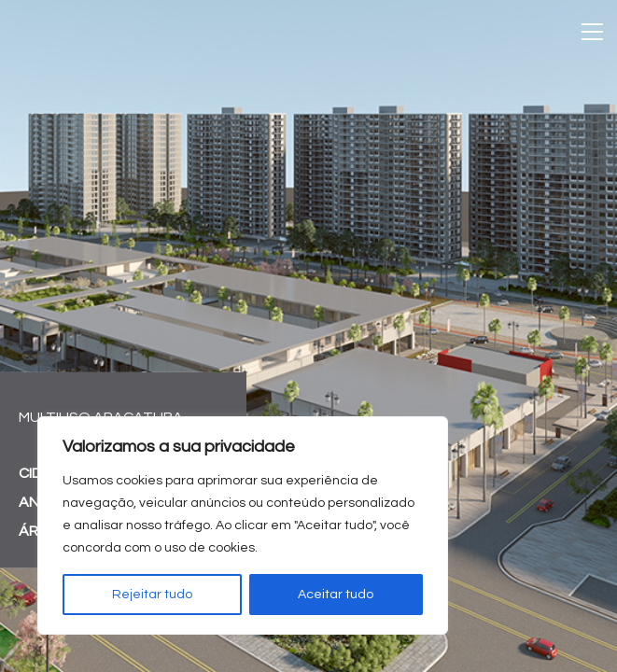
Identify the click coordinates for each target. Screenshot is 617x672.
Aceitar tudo (336, 595)
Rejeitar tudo (152, 595)
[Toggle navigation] (592, 32)
